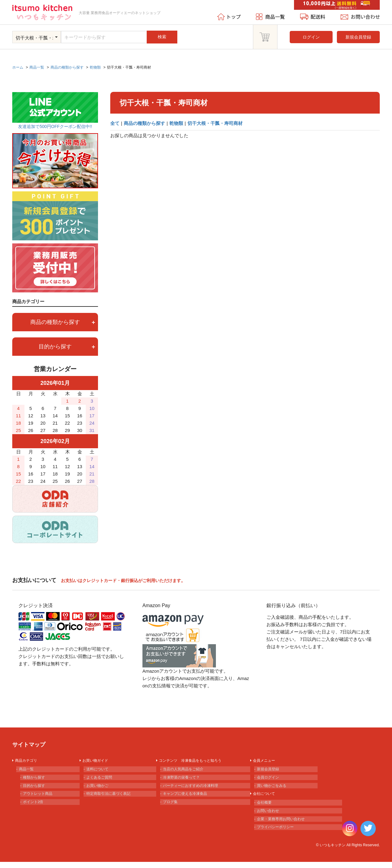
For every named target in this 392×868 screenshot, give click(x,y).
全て (115, 123)
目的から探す (67, 347)
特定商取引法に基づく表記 (112, 800)
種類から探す (36, 781)
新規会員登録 (358, 37)
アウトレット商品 (40, 800)
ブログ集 (172, 810)
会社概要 (266, 810)
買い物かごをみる (274, 791)
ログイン (311, 37)
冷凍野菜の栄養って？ (185, 781)
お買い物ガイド (98, 761)
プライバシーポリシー (279, 840)
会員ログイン (270, 781)
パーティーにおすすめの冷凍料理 (195, 791)
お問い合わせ (270, 820)
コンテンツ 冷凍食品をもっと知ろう (196, 761)
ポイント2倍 (35, 810)
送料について (100, 771)
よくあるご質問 (102, 781)
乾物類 (176, 123)
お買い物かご (100, 791)
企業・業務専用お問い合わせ (285, 830)
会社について (266, 800)
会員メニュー (266, 761)
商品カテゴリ (28, 761)
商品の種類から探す (144, 123)
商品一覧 (28, 771)
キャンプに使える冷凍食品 (189, 800)
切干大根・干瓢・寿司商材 (215, 123)
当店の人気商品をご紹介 (187, 771)
